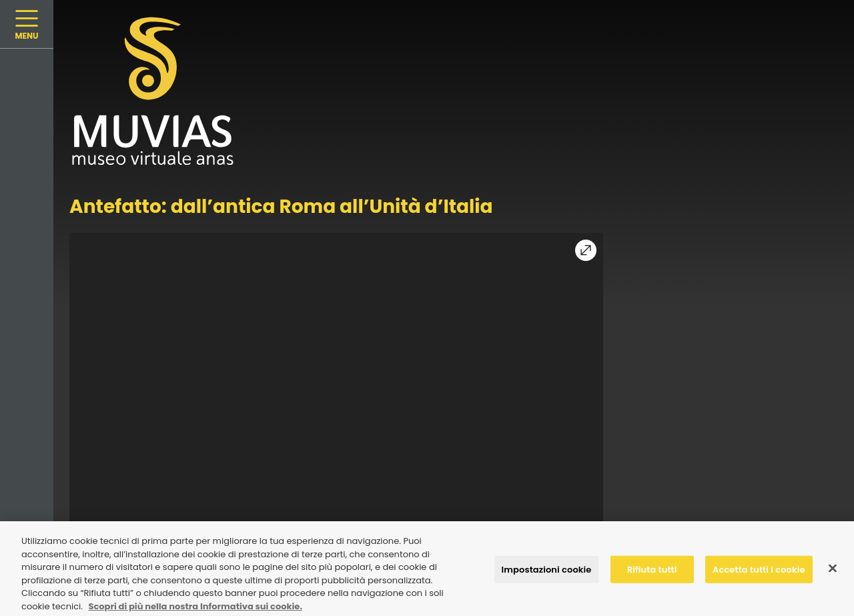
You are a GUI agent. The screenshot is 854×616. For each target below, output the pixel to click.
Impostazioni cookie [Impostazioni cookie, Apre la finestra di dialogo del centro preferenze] (547, 572)
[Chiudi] (833, 571)
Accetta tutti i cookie (759, 572)
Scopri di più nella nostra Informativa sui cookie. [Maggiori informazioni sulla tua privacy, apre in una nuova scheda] (195, 609)
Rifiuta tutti (652, 572)
